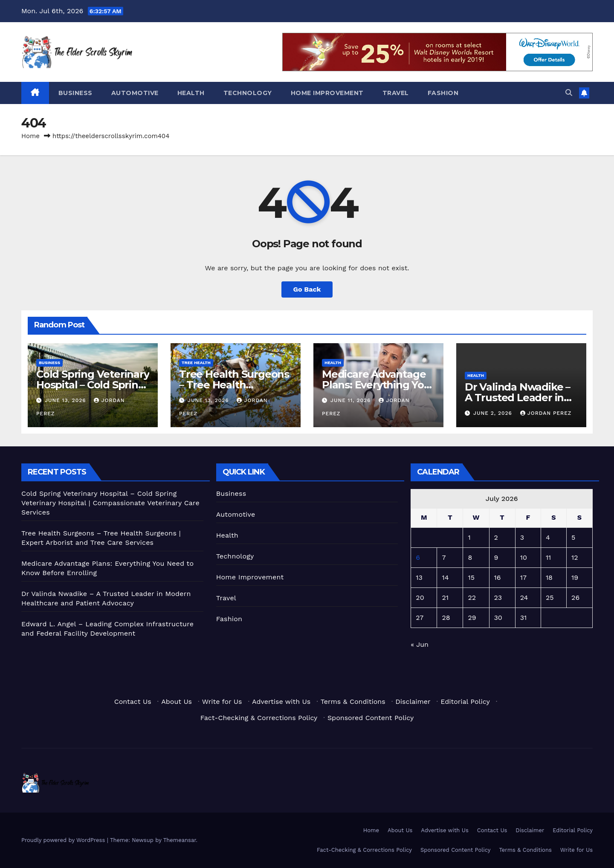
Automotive (135, 93)
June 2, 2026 (494, 413)
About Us (177, 702)
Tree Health (196, 363)
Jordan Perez (546, 413)
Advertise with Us (281, 702)
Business (75, 93)
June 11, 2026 (352, 400)
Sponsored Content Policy (371, 718)
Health (191, 93)
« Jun (420, 644)
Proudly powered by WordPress (64, 840)
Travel (396, 93)
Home (30, 136)
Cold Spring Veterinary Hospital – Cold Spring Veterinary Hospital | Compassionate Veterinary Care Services (110, 503)
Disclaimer (413, 702)
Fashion (443, 93)
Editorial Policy (465, 702)
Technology (248, 93)
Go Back (307, 289)
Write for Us (222, 702)
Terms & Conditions (353, 702)
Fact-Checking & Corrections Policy (259, 718)
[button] (569, 93)
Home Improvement (327, 93)
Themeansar (180, 840)
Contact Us (133, 702)
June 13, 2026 (67, 400)
